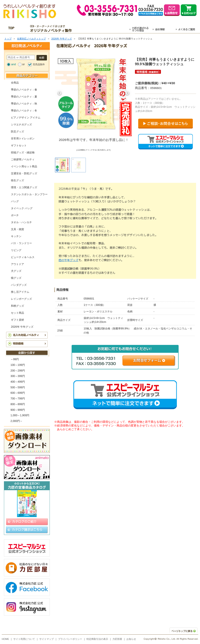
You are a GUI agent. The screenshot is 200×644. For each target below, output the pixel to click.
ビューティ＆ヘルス (23, 257)
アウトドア (17, 264)
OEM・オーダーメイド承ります (52, 29)
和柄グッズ (17, 306)
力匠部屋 (117, 639)
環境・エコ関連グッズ (24, 187)
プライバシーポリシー (70, 639)
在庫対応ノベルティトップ (31, 39)
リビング (16, 250)
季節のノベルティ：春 (24, 90)
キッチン (16, 236)
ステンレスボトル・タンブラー (29, 194)
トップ (8, 39)
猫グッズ (16, 278)
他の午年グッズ (68, 260)
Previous (60, 93)
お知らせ (131, 639)
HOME (5, 639)
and (13, 64)
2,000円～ (16, 421)
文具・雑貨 (17, 229)
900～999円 (18, 410)
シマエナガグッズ (21, 125)
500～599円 (18, 387)
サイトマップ (47, 639)
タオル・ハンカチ (21, 222)
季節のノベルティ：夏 (24, 97)
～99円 (15, 359)
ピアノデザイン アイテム (26, 118)
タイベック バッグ (22, 208)
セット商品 (17, 313)
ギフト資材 (17, 320)
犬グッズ (16, 271)
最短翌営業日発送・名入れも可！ (106, 29)
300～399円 (18, 376)
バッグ (15, 201)
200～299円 (18, 371)
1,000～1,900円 (20, 415)
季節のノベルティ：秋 (24, 104)
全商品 (15, 83)
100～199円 (18, 365)
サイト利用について (24, 639)
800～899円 (18, 404)
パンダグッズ (19, 285)
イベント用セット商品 (24, 166)
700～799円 (18, 399)
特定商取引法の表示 (97, 639)
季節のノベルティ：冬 (24, 111)
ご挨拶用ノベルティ (23, 159)
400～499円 (18, 382)
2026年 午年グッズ (62, 39)
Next (127, 93)
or (23, 64)
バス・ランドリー (21, 243)
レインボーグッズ (21, 299)
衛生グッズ (17, 180)
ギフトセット (19, 146)
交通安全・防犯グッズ (24, 173)
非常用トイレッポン (23, 139)
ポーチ (15, 215)
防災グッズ (17, 132)
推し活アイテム (20, 292)
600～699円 (18, 393)
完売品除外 (39, 64)
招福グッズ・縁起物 (23, 152)
